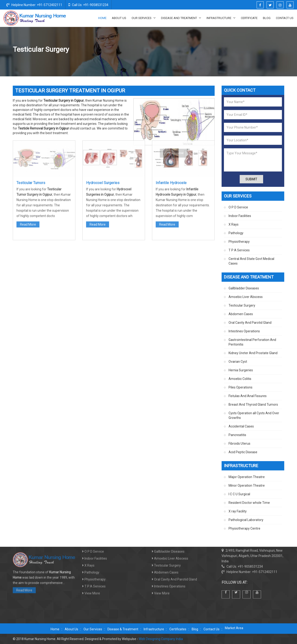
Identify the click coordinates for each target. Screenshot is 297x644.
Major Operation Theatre (247, 477)
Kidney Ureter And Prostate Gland (253, 353)
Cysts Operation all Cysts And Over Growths (254, 415)
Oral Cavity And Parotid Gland (250, 323)
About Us (119, 18)
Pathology (236, 233)
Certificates (178, 629)
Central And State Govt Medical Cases (251, 261)
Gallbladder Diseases (244, 288)
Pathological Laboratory (246, 520)
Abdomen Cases (241, 314)
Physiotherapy (239, 242)
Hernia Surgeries (241, 370)
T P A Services (239, 250)
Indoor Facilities (240, 216)
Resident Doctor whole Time (249, 503)
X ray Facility (238, 511)
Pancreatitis (237, 435)
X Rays (234, 224)
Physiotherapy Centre (244, 528)
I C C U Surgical (239, 494)
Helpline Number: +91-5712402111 (34, 5)
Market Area (234, 628)
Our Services (144, 18)
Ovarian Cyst (238, 362)
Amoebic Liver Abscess (246, 297)
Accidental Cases (241, 426)
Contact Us (285, 18)
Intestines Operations (244, 331)
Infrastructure (221, 18)
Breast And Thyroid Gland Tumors (253, 405)
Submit (251, 179)
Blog (267, 18)
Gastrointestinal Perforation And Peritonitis (252, 342)
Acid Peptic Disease (243, 452)
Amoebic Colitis (240, 379)
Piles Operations (241, 387)
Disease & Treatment (123, 629)
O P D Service (238, 207)
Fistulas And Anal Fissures (248, 396)
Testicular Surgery (242, 305)
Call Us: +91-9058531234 (88, 5)
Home (102, 18)
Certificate (249, 18)
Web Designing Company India (161, 639)
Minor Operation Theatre (247, 485)
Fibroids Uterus (239, 443)
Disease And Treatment (181, 18)
